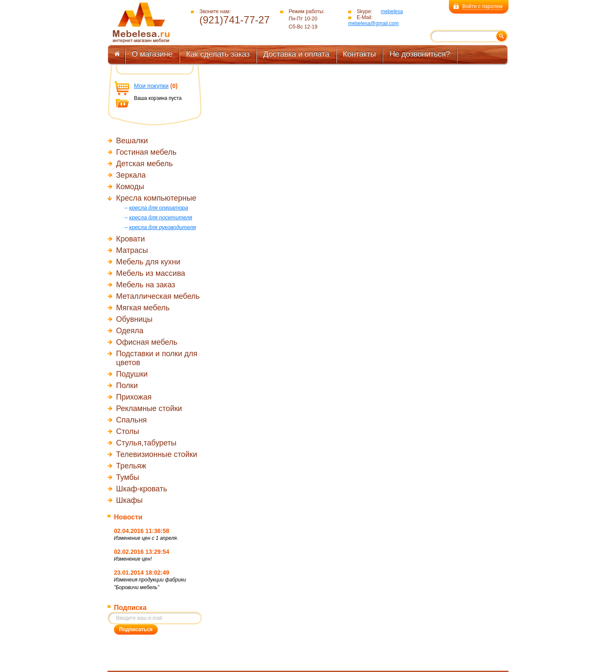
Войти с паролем (483, 6)
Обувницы (134, 319)
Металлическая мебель (158, 296)
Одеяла (130, 331)
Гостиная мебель (146, 152)
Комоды (130, 187)
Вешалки (132, 141)
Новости (128, 517)
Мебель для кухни (148, 262)
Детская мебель (144, 164)
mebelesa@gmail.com (373, 23)
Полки (127, 386)
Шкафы (129, 500)
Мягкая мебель (143, 308)
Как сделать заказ (218, 54)
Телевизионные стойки (157, 454)
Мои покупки (151, 86)
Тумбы (128, 477)
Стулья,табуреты (146, 443)
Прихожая (134, 397)
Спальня (131, 420)
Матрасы (132, 250)
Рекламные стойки (149, 408)
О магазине (152, 54)
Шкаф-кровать (142, 489)
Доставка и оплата (296, 54)
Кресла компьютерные (156, 198)
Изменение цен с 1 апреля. (146, 538)
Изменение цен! (133, 559)
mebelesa (392, 11)
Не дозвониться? (420, 54)
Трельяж (131, 466)
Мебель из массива (151, 273)
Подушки (132, 374)
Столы (128, 431)
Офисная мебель (147, 342)
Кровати (131, 239)
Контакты (360, 54)
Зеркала (131, 175)
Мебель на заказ (146, 285)
